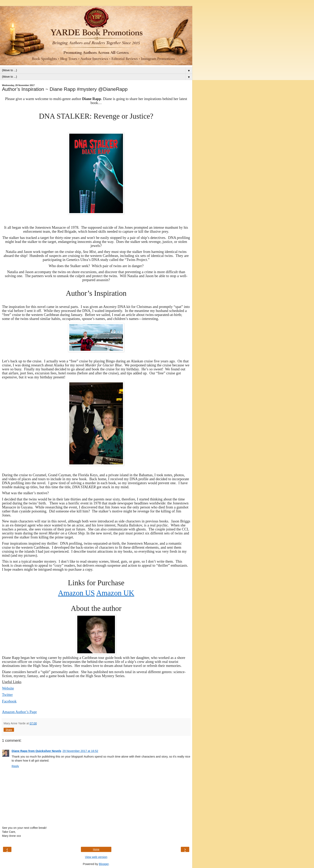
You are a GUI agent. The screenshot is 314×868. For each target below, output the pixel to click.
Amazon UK (115, 593)
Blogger (104, 864)
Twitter (7, 695)
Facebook (9, 701)
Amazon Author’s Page (19, 712)
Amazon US (76, 593)
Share (9, 730)
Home (96, 849)
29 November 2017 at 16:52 (80, 751)
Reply (15, 766)
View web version (96, 857)
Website (8, 688)
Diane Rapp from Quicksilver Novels (36, 751)
